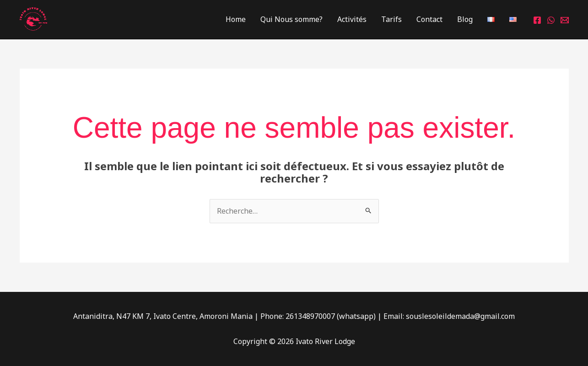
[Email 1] (565, 20)
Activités (352, 19)
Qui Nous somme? (291, 19)
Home (236, 19)
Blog (465, 19)
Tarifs (391, 19)
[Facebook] (537, 20)
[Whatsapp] (551, 20)
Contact (429, 19)
